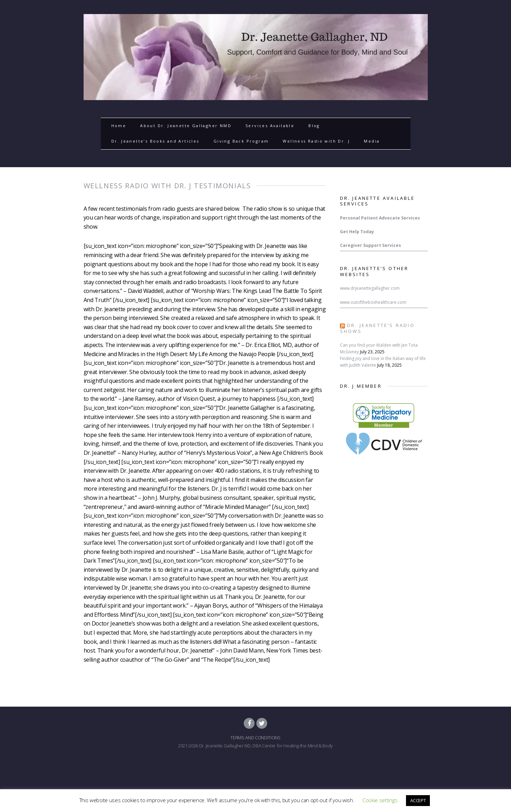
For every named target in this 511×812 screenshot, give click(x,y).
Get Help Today (357, 232)
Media (372, 141)
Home (119, 126)
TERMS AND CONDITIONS (255, 738)
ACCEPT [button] (418, 800)
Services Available (270, 126)
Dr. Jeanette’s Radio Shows (377, 328)
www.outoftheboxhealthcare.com (373, 302)
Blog (314, 126)
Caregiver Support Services (371, 245)
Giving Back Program (241, 141)
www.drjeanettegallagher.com (370, 288)
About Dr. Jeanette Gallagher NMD (186, 126)
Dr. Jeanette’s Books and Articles (155, 141)
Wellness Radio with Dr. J (316, 141)
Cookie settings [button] (380, 800)
